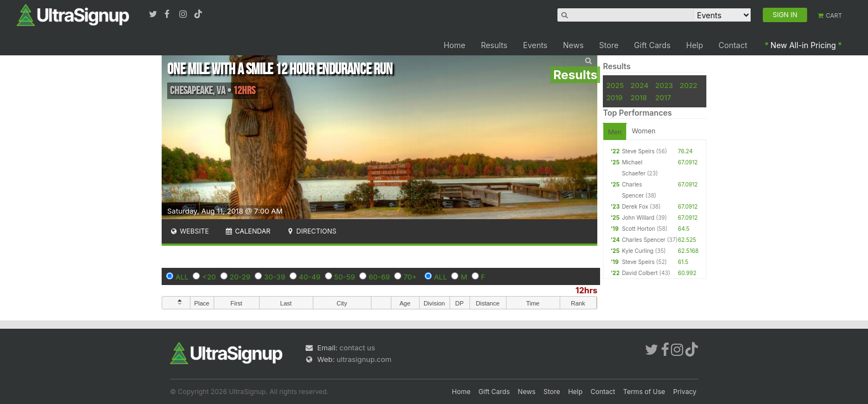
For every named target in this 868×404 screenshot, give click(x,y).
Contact (733, 45)
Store (609, 45)
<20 (209, 277)
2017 (663, 97)
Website (189, 231)
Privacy (685, 392)
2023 (664, 85)
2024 (639, 85)
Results (494, 45)
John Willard (638, 217)
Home (454, 45)
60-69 (379, 277)
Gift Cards (652, 45)
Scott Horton (638, 229)
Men (615, 132)
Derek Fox (635, 206)
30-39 (275, 277)
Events (535, 45)
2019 (614, 97)
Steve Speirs (638, 151)
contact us (357, 348)
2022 (689, 85)
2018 (639, 97)
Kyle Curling (637, 251)
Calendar (248, 231)
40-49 (310, 277)
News (573, 45)
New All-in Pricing (803, 45)
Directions (311, 231)
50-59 (345, 277)
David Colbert (640, 273)
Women (644, 131)
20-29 (240, 277)
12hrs (586, 290)
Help (695, 45)
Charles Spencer (644, 240)
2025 (615, 85)
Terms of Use (644, 392)
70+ (410, 277)
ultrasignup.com (364, 359)
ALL (182, 277)
